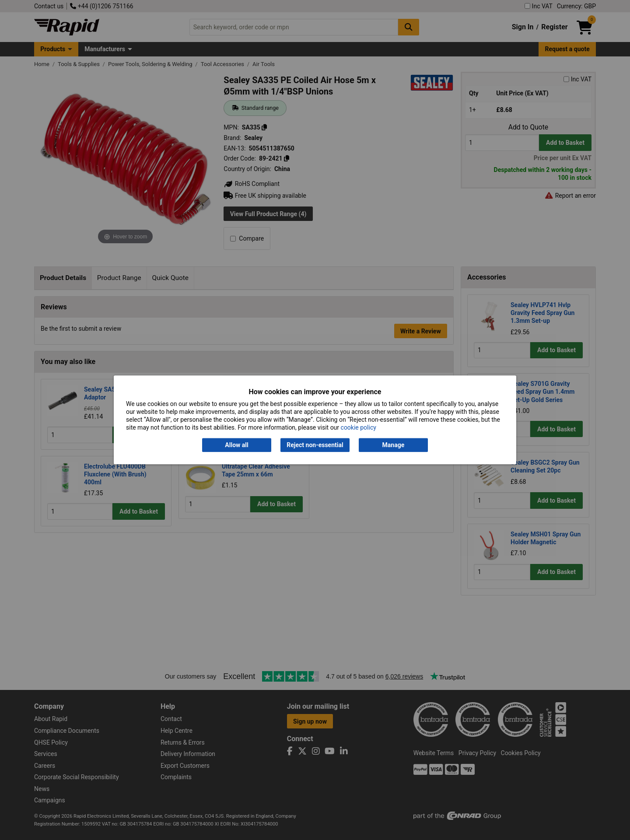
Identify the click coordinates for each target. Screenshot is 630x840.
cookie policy (359, 428)
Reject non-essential (315, 445)
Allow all (236, 445)
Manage (394, 445)
